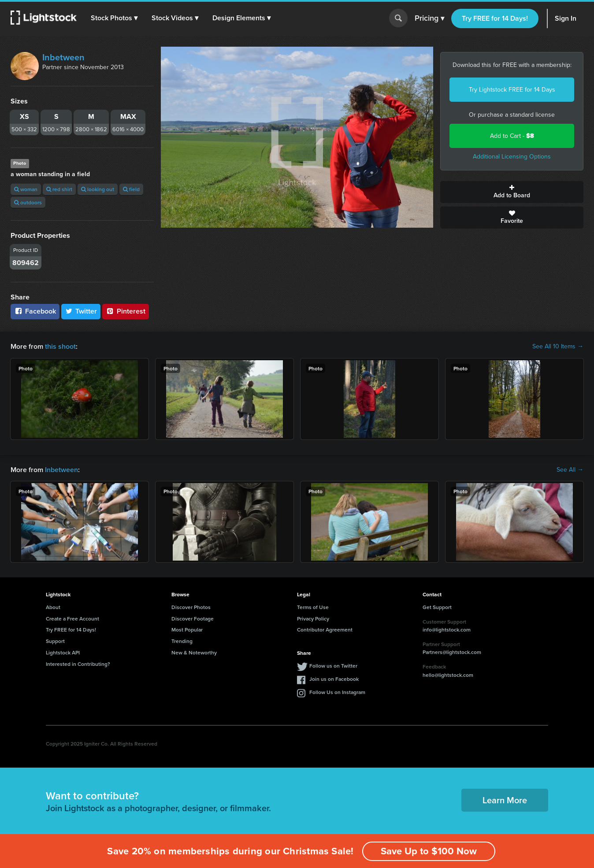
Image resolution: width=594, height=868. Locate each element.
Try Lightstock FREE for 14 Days (512, 90)
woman (26, 189)
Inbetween (63, 57)
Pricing (429, 18)
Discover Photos (191, 607)
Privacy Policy (313, 619)
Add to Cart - (512, 136)
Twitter (81, 311)
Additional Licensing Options (512, 157)
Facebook (35, 311)
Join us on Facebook (334, 679)
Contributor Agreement (325, 630)
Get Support (437, 607)
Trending (182, 641)
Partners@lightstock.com (452, 652)
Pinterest (126, 311)
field (131, 189)
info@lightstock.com (447, 630)
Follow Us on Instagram (337, 692)
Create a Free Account (72, 619)
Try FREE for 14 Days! (495, 18)
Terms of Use (313, 607)
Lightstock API (63, 652)
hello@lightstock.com (448, 675)
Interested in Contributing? (78, 664)
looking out (98, 189)
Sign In (566, 18)
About (53, 607)
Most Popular (187, 630)
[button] (114, 18)
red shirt (59, 189)
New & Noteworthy (194, 652)
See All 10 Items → (558, 347)
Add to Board (512, 192)
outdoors (28, 202)
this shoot (60, 346)
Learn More (505, 800)
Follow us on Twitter (333, 666)
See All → (570, 470)
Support (55, 641)
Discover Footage (193, 619)
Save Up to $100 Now (429, 851)
